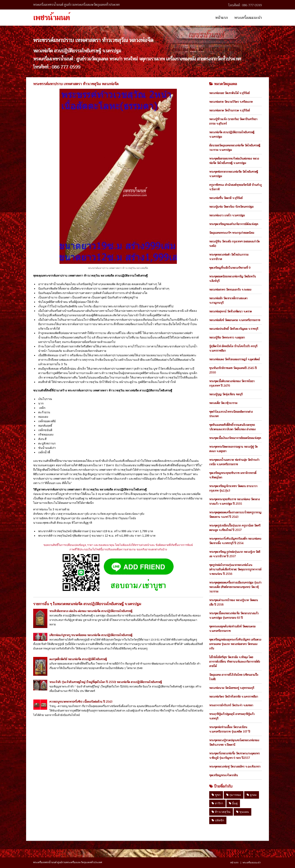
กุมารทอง (234, 795)
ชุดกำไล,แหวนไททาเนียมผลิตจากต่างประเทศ (231, 414)
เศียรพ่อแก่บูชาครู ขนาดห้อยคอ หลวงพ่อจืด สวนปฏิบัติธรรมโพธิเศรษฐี (91, 635)
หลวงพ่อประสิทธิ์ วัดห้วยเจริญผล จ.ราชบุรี (234, 329)
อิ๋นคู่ (233, 803)
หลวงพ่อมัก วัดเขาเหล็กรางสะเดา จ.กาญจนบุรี (228, 300)
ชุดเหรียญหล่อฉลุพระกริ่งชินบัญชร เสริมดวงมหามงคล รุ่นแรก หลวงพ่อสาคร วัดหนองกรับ (235, 644)
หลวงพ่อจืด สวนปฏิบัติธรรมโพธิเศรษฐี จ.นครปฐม (232, 134)
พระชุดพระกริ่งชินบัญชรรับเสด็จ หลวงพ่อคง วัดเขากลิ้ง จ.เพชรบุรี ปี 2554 (235, 541)
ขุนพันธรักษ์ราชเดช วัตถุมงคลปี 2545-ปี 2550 (233, 370)
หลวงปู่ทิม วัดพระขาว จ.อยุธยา (227, 337)
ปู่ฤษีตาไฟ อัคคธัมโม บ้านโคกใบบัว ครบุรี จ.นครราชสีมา (233, 348)
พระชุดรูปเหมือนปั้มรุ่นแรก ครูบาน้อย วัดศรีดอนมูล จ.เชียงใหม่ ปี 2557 (235, 528)
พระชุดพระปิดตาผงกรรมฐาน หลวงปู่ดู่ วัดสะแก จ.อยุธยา (233, 449)
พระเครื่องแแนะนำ (248, 18)
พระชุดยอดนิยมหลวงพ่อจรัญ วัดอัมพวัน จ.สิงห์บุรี (233, 279)
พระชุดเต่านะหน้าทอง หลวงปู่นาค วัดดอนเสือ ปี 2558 (234, 602)
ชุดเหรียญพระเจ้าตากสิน (224, 775)
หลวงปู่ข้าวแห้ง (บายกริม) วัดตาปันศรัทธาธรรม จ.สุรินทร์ (233, 121)
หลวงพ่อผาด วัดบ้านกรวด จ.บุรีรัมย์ (230, 110)
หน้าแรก (222, 18)
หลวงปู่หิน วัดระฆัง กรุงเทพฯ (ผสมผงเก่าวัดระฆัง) (234, 244)
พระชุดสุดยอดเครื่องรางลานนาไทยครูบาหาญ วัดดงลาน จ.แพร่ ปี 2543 (235, 515)
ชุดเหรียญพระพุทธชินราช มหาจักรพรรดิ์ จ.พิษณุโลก (233, 475)
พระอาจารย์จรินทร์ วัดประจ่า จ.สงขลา (231, 705)
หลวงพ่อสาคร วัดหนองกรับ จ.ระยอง (230, 290)
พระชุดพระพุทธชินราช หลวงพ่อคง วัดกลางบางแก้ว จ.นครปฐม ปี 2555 (235, 501)
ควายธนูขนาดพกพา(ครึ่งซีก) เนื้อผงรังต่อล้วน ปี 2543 (81, 702)
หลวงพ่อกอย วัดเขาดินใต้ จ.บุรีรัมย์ (229, 93)
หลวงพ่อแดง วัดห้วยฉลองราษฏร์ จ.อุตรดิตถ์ (235, 359)
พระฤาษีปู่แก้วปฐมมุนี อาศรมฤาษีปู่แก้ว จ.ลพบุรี (232, 716)
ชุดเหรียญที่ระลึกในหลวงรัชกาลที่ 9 (230, 268)
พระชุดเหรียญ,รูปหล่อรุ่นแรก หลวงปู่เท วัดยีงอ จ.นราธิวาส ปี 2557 (235, 554)
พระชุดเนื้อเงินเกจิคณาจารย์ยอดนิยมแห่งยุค (235, 438)
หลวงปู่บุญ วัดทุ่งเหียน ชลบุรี (226, 394)
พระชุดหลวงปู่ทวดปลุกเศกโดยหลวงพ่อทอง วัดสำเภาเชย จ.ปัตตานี (234, 742)
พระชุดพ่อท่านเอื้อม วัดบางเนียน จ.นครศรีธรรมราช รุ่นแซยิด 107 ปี (230, 729)
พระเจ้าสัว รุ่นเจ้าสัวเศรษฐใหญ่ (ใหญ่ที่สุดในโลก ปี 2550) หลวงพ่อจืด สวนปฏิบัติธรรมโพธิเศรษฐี (106, 682)
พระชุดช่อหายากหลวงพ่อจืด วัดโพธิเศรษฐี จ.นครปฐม (234, 174)
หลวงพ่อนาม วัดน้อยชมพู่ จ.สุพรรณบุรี (232, 688)
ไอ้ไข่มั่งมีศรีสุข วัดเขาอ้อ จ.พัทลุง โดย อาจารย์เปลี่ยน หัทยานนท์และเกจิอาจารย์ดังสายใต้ (235, 662)
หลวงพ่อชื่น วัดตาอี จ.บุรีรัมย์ (226, 198)
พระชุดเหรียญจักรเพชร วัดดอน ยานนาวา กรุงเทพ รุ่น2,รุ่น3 (233, 488)
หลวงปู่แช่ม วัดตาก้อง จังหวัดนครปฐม (231, 207)
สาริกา (217, 803)
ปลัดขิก (218, 820)
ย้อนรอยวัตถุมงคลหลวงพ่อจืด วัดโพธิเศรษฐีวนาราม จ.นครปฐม (235, 148)
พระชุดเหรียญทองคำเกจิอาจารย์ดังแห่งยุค (234, 224)
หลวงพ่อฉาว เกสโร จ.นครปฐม (227, 215)
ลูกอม (252, 795)
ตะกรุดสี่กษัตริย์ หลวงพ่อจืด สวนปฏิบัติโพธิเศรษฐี (78, 659)
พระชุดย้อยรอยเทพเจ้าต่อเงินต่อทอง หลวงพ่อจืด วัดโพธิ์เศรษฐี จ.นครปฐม (234, 161)
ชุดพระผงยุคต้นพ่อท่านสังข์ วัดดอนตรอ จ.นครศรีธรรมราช (232, 629)
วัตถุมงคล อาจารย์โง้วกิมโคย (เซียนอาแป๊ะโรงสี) (234, 677)
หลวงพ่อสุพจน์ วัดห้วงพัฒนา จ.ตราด (230, 311)
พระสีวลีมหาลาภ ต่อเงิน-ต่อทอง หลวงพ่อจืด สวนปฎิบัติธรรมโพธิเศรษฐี (91, 611)
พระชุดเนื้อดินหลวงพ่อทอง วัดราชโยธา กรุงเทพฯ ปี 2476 (232, 383)
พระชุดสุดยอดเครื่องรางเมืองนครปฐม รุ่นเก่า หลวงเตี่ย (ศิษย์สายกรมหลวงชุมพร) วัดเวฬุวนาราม (235, 587)
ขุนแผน (242, 812)
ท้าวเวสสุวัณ (221, 812)
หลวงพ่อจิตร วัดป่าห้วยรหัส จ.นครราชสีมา (234, 697)
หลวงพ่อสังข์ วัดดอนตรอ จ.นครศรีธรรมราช (235, 320)
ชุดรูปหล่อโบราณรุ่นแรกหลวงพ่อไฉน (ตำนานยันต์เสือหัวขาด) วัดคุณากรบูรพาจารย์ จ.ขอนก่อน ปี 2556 (235, 569)
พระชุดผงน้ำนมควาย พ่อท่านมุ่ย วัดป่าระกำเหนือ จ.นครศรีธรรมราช (234, 462)
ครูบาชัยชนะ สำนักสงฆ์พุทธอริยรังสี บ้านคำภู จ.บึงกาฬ (235, 187)
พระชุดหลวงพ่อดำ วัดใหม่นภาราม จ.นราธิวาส (229, 257)
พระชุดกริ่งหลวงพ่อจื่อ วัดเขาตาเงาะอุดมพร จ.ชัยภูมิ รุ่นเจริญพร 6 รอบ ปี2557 (234, 756)
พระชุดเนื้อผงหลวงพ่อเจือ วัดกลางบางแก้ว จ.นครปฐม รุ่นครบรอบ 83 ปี (234, 615)
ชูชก (216, 795)
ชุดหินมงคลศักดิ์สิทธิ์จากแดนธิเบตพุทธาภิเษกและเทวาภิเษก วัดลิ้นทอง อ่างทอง (232, 427)
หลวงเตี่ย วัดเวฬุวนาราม (223, 403)
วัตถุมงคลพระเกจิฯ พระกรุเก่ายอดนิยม (232, 233)
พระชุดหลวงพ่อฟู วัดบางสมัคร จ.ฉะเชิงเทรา (235, 767)
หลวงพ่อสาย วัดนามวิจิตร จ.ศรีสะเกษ (231, 102)
